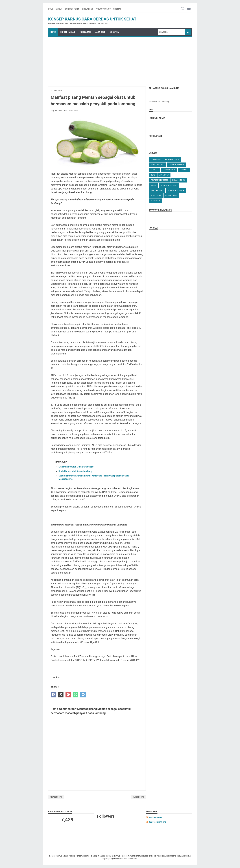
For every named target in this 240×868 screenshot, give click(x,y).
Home (51, 9)
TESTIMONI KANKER (176, 190)
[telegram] (83, 695)
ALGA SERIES (156, 196)
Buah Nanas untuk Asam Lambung (75, 471)
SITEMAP (117, 9)
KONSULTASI (85, 32)
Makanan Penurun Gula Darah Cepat (76, 467)
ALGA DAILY (155, 201)
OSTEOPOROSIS (157, 190)
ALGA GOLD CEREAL (176, 165)
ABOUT (59, 9)
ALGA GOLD (100, 32)
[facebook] (53, 695)
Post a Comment (71, 111)
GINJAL (154, 185)
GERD (153, 175)
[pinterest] (68, 695)
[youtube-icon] (189, 9)
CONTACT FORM (72, 9)
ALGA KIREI (184, 170)
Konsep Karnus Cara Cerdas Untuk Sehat (92, 19)
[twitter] (61, 695)
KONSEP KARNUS (68, 32)
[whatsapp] (76, 695)
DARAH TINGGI (171, 196)
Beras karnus (179, 180)
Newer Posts (56, 797)
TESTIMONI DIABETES (159, 180)
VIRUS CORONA (169, 170)
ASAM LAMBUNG (157, 165)
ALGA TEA (114, 32)
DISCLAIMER (87, 9)
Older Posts (138, 797)
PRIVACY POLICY (103, 9)
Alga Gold (164, 175)
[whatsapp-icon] (182, 9)
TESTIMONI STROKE (169, 185)
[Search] (171, 32)
